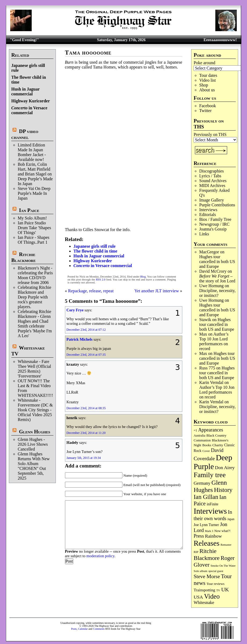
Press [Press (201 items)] (199, 536)
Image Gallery (212, 200)
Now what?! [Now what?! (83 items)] (222, 531)
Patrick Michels (80, 339)
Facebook (208, 106)
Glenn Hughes (35, 432)
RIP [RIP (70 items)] (196, 552)
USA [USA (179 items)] (198, 597)
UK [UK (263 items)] (225, 589)
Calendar (83, 629)
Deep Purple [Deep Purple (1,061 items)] (213, 462)
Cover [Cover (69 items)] (206, 451)
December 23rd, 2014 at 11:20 (86, 433)
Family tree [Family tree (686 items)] (210, 475)
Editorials (208, 215)
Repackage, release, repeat (91, 291)
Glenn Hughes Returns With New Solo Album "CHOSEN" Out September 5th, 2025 (34, 466)
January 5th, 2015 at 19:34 (84, 458)
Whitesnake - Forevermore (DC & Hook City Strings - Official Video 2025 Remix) (35, 410)
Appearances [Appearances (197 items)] (211, 430)
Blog (143, 277)
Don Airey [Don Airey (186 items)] (225, 467)
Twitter (205, 111)
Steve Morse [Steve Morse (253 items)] (207, 576)
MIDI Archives (212, 186)
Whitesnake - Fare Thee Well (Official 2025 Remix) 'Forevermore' (34, 369)
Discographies (212, 171)
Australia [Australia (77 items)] (199, 436)
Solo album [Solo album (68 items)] (200, 571)
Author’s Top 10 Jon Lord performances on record (214, 341)
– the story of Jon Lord (217, 278)
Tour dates (208, 75)
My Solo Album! (32, 218)
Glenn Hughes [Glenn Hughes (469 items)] (210, 486)
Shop (204, 85)
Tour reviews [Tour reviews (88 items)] (215, 584)
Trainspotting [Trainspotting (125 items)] (204, 590)
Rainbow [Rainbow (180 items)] (213, 536)
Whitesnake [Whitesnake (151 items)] (204, 603)
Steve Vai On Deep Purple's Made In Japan (34, 193)
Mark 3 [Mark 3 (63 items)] (209, 531)
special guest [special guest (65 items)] (216, 571)
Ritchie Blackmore (23, 257)
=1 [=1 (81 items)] (195, 430)
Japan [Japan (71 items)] (231, 519)
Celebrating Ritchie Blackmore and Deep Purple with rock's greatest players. (34, 297)
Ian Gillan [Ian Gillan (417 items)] (206, 497)
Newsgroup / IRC (214, 224)
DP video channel (25, 134)
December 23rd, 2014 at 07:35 (86, 355)
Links (204, 234)
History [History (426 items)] (223, 490)
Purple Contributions (217, 205)
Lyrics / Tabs (210, 176)
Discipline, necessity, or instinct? (217, 293)
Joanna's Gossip (213, 229)
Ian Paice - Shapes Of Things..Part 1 (34, 240)
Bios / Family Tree (215, 219)
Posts (74, 629)
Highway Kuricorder (31, 101)
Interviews (208, 210)
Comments (99, 629)
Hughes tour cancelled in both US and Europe (217, 262)
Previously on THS (210, 134)
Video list (208, 80)
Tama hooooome (88, 53)
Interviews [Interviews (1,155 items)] (210, 511)
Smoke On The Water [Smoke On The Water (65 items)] (223, 566)
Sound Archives (213, 181)
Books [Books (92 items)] (207, 445)
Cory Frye (75, 310)
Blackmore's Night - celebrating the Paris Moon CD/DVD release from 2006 (35, 275)
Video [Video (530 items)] (212, 596)
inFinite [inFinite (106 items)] (213, 504)
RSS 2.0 (101, 280)
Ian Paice (29, 210)
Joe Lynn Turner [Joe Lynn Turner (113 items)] (206, 525)
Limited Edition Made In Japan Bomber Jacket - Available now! (32, 152)
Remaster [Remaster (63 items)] (226, 545)
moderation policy (100, 556)
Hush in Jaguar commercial (26, 91)
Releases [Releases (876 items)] (206, 543)
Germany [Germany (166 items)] (202, 483)
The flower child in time (95, 251)
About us (207, 90)
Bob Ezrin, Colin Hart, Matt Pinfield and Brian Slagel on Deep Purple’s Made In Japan (35, 174)
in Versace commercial (29, 110)
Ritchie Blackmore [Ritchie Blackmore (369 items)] (207, 554)
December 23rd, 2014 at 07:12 (86, 330)
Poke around (204, 63)
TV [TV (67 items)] (218, 590)
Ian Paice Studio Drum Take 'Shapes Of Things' (34, 228)
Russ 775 (207, 368)
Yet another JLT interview (157, 291)
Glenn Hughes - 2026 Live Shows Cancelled (33, 444)
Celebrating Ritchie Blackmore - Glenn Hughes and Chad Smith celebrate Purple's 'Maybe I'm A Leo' (35, 324)
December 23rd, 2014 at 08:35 (86, 408)
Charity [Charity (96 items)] (218, 445)
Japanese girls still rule (95, 246)
